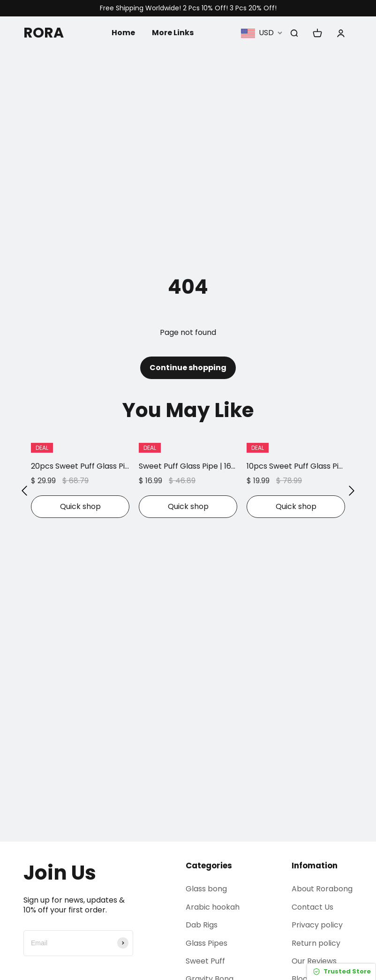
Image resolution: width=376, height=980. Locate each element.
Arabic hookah (213, 907)
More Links (173, 33)
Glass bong (206, 889)
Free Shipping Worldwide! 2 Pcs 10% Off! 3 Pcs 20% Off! (188, 8)
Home (123, 33)
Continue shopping (188, 368)
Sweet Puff (205, 961)
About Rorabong (322, 889)
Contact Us (312, 907)
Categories (209, 866)
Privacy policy (317, 925)
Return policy (316, 943)
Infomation (315, 866)
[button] (24, 491)
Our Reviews (314, 961)
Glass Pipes (207, 943)
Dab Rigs (202, 925)
